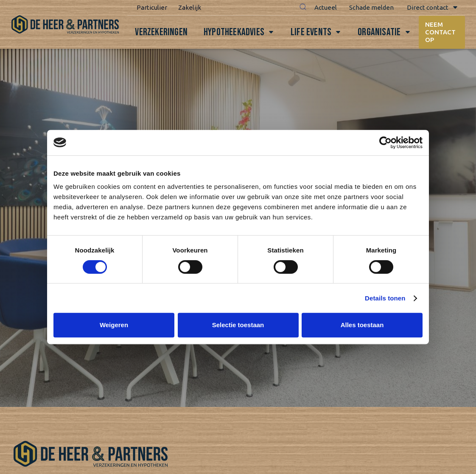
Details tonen (385, 298)
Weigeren (114, 325)
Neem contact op (441, 32)
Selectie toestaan (238, 325)
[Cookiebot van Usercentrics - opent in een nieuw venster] (385, 143)
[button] (301, 8)
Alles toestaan (362, 325)
